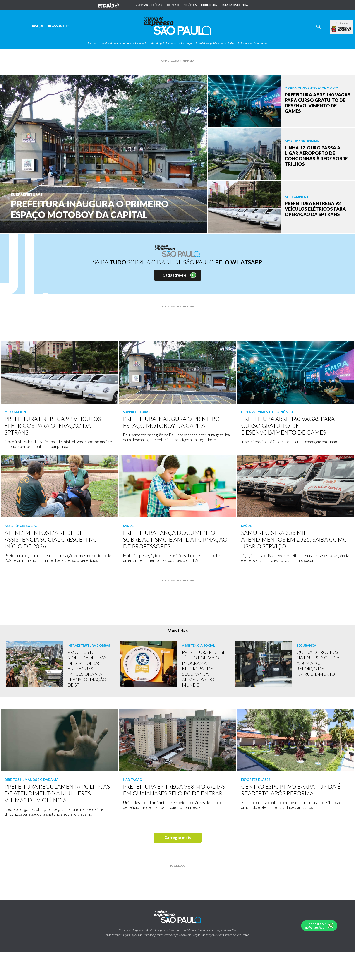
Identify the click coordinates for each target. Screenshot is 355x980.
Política (190, 5)
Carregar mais (178, 838)
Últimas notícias (149, 5)
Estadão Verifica (235, 5)
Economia (209, 5)
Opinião (173, 5)
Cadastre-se (174, 275)
